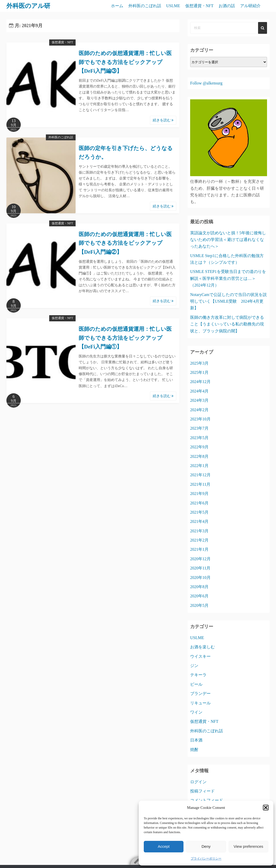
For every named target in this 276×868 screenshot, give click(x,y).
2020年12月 (200, 559)
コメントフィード (207, 800)
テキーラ (198, 675)
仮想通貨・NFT (199, 6)
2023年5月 (199, 438)
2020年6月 (199, 596)
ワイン (196, 712)
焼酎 (194, 750)
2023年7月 (199, 428)
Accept (164, 846)
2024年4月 (199, 391)
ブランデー (200, 694)
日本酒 (196, 740)
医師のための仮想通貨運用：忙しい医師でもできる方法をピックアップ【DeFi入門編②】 (125, 243)
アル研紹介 (250, 6)
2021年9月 (199, 494)
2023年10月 (200, 419)
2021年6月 (199, 503)
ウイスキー (200, 656)
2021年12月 (200, 475)
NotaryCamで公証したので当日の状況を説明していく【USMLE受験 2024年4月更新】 (228, 301)
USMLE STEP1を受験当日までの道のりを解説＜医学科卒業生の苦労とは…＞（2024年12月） (228, 278)
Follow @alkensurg (206, 83)
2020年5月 (199, 605)
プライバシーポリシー (206, 859)
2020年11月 (200, 568)
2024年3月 (199, 400)
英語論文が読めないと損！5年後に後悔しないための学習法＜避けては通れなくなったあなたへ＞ (228, 240)
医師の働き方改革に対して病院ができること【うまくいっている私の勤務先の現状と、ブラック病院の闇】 (227, 324)
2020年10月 (200, 578)
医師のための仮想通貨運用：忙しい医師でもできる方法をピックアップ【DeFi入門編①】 (125, 338)
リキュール (200, 703)
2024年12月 (200, 382)
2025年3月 (199, 363)
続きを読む (163, 120)
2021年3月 (199, 531)
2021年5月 (199, 512)
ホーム (117, 6)
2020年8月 (199, 587)
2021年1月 (199, 549)
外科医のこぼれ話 (145, 6)
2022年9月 (199, 447)
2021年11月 (200, 484)
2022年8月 (199, 456)
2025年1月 (199, 372)
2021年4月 (199, 521)
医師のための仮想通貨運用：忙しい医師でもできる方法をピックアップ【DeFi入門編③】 (125, 62)
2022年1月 (199, 466)
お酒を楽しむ (202, 647)
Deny (206, 846)
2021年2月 (199, 540)
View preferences (249, 846)
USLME (173, 6)
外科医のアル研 (28, 6)
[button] (266, 808)
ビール (196, 684)
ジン (194, 666)
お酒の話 (227, 6)
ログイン (198, 782)
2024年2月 (199, 410)
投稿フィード (202, 791)
